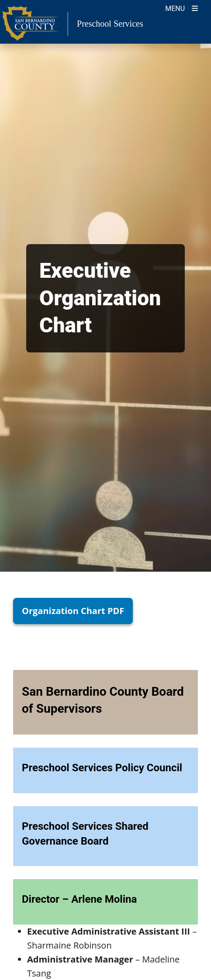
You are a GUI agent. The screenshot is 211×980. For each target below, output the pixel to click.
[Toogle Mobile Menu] (182, 8)
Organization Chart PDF (73, 611)
